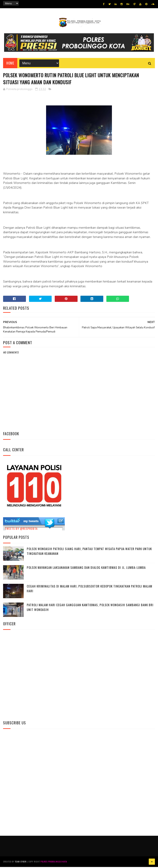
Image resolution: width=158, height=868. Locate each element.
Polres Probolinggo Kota (54, 863)
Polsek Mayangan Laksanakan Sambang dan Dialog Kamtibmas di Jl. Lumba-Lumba (86, 569)
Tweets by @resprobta (21, 530)
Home (10, 64)
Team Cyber (21, 863)
